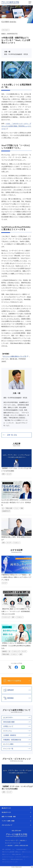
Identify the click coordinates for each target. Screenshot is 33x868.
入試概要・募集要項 (17, 735)
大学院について (17, 726)
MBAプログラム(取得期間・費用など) (11, 852)
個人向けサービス (6, 808)
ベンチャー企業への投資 (8, 821)
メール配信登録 (9, 846)
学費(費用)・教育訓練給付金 (17, 740)
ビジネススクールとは (7, 857)
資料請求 (16, 690)
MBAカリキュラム (26, 852)
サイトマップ (8, 843)
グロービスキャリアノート (9, 862)
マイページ (17, 843)
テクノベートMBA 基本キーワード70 (14, 356)
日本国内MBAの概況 (21, 849)
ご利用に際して (23, 841)
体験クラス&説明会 (16, 681)
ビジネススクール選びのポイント (23, 857)
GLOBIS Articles (27, 7)
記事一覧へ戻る (10, 435)
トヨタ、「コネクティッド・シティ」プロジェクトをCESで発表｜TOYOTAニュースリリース (16, 126)
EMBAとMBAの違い (17, 854)
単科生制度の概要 (17, 722)
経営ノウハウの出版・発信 (9, 817)
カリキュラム (17, 731)
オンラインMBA (17, 744)
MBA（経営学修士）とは (8, 849)
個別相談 (16, 698)
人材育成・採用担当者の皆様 (21, 846)
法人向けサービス (6, 812)
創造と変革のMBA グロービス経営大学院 (11, 7)
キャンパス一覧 (17, 749)
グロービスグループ (7, 825)
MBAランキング (6, 854)
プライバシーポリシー (11, 841)
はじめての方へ (17, 717)
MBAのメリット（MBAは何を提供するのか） (13, 859)
